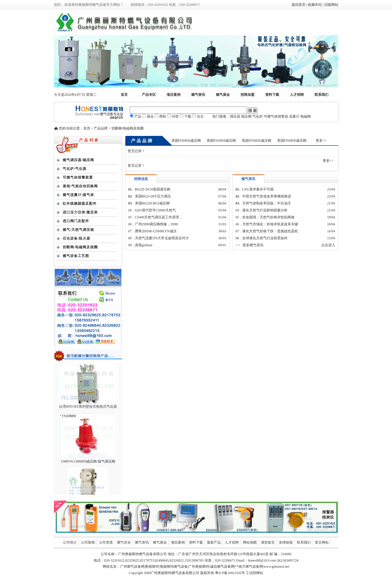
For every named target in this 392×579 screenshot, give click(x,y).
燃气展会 (223, 95)
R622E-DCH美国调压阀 (153, 189)
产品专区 (149, 95)
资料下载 (272, 95)
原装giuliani (144, 245)
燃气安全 (124, 542)
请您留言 (268, 542)
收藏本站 (315, 5)
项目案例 (174, 95)
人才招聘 (297, 95)
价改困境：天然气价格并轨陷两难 (268, 217)
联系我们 (321, 95)
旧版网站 (331, 5)
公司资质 (106, 542)
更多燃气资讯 (253, 245)
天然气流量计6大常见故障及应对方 (162, 238)
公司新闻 (88, 542)
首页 (124, 95)
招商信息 (141, 179)
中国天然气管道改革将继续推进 (267, 196)
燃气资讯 (198, 95)
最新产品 (214, 542)
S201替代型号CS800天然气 (155, 210)
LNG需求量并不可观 (258, 189)
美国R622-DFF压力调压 (153, 196)
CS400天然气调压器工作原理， (159, 217)
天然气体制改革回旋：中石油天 (267, 203)
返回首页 (299, 5)
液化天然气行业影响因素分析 (265, 210)
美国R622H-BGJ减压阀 (152, 203)
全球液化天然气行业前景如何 (265, 238)
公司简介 (70, 542)
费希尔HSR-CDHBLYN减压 (156, 231)
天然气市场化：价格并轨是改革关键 (270, 224)
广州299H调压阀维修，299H (157, 224)
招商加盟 (248, 95)
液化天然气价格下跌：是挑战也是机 (270, 231)
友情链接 (286, 542)
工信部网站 (254, 573)
